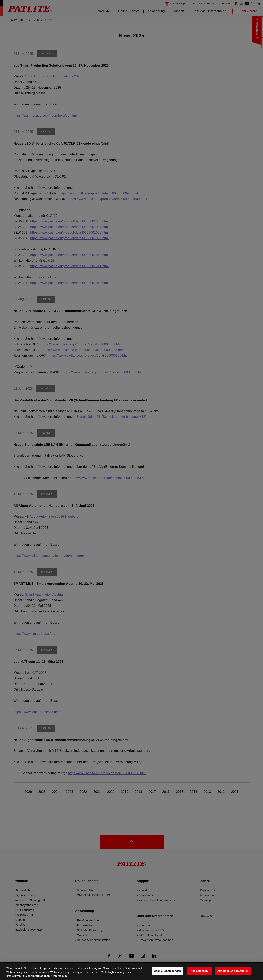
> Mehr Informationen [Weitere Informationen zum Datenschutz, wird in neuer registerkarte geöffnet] (36, 976)
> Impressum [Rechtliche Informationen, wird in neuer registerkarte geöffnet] (59, 976)
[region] (131, 971)
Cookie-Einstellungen (167, 971)
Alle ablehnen (199, 971)
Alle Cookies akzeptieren (233, 971)
